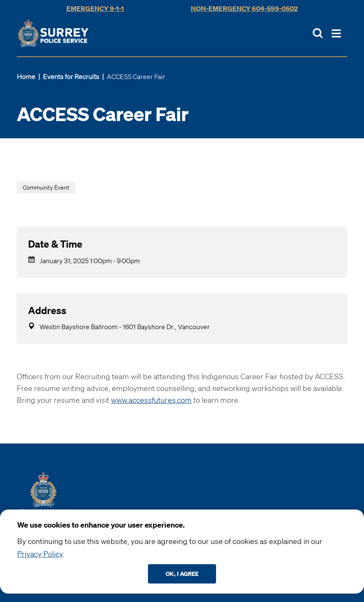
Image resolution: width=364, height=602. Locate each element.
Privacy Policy (40, 554)
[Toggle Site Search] (318, 33)
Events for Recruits (71, 77)
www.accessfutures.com (151, 400)
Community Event (46, 187)
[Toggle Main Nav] (336, 33)
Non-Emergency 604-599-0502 (244, 8)
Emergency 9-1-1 (95, 8)
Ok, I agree (182, 574)
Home (26, 77)
